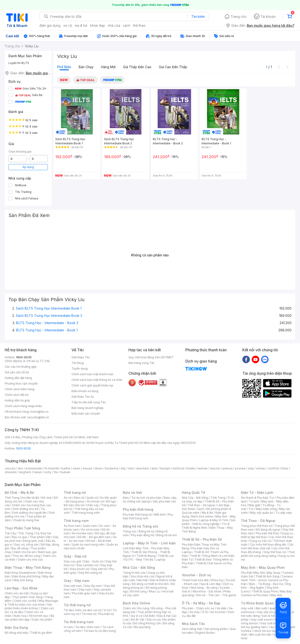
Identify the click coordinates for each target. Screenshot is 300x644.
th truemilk (52, 468)
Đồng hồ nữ (146, 531)
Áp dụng (28, 167)
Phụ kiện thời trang (138, 509)
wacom (215, 468)
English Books (205, 633)
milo (131, 468)
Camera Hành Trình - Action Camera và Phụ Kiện (267, 580)
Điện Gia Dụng (16, 627)
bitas (285, 468)
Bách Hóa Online (137, 603)
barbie (66, 468)
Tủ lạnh (254, 501)
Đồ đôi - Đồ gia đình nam (94, 537)
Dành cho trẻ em (25, 552)
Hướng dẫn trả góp (17, 400)
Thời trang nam (76, 521)
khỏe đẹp (98, 25)
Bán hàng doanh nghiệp (88, 408)
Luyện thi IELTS (19, 63)
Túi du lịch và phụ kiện (146, 498)
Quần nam (90, 526)
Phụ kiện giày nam (84, 593)
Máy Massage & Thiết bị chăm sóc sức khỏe (31, 603)
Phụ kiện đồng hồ (142, 535)
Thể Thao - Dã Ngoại (258, 521)
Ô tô (205, 612)
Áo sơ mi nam (90, 530)
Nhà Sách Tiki (193, 624)
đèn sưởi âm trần (260, 635)
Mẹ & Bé (207, 513)
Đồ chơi (47, 498)
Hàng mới (108, 67)
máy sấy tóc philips (270, 612)
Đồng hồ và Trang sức (141, 526)
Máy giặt (254, 505)
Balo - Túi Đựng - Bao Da (266, 584)
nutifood (178, 468)
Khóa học (217, 580)
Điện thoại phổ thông (26, 576)
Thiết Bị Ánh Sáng (267, 576)
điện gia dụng (50, 25)
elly (123, 468)
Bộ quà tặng (142, 627)
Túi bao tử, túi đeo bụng (100, 631)
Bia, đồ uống (20, 548)
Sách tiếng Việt (192, 629)
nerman (202, 468)
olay (251, 468)
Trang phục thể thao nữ (257, 526)
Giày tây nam (93, 586)
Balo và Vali (132, 492)
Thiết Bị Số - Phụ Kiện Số (202, 539)
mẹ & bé (81, 25)
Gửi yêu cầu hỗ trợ (17, 372)
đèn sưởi (261, 608)
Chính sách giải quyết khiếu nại (92, 385)
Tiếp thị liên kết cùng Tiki (89, 402)
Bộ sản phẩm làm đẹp (29, 618)
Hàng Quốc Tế (193, 492)
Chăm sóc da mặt (17, 593)
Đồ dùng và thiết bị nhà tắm (150, 584)
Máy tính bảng (23, 580)
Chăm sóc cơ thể (25, 601)
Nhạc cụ (154, 591)
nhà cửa (114, 25)
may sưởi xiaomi (262, 620)
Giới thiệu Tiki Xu (83, 397)
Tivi (251, 509)
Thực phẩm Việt (40, 537)
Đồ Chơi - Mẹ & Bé (19, 492)
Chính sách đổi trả (17, 395)
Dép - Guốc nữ (93, 561)
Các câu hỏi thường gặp (21, 367)
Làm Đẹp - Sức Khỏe (21, 588)
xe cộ (68, 25)
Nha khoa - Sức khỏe (207, 591)
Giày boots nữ (79, 569)
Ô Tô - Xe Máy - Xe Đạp (201, 603)
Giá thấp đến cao (137, 67)
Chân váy (92, 505)
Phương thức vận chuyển (21, 384)
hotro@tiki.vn (39, 412)
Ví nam (68, 627)
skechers (143, 468)
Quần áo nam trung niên (88, 545)
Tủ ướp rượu (284, 513)
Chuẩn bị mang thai (26, 520)
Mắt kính (160, 515)
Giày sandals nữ (87, 565)
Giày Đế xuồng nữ (90, 573)
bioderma (112, 468)
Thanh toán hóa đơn (195, 580)
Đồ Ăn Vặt (138, 620)
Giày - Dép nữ (75, 556)
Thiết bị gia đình (41, 633)
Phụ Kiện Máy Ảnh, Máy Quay (261, 573)
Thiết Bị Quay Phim (265, 591)
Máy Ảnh (276, 595)
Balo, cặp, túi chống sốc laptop (150, 500)
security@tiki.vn (38, 417)
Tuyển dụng (80, 369)
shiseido (11, 472)
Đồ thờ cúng (138, 591)
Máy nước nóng (266, 509)
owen (77, 468)
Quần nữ (92, 498)
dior (21, 468)
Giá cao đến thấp (173, 67)
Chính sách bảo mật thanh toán (92, 374)
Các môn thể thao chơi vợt (267, 546)
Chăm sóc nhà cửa (30, 560)
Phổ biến (64, 67)
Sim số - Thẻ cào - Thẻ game (216, 595)
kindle (191, 468)
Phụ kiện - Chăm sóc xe (198, 608)
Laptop (161, 560)
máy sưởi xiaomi (271, 623)
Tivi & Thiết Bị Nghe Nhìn (206, 526)
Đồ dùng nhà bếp (16, 633)
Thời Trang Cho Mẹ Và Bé (22, 498)
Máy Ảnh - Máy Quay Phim (263, 567)
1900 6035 (23, 448)
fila (56, 472)
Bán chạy (86, 67)
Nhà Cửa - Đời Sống (139, 567)
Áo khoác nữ (95, 501)
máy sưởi (247, 608)
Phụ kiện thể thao (268, 533)
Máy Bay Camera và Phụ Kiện (266, 593)
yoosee (240, 468)
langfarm (25, 472)
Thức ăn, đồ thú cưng (26, 556)
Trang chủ (238, 17)
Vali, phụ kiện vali (164, 501)
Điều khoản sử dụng (85, 391)
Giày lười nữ (99, 569)
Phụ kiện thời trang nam (148, 516)
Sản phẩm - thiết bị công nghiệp (209, 522)
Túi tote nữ (89, 614)
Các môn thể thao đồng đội (268, 545)
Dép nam (85, 590)
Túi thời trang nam (79, 622)
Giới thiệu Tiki (81, 357)
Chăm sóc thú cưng (136, 608)
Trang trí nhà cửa (134, 573)
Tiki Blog (78, 363)
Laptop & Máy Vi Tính (214, 520)
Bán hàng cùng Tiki (141, 363)
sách (127, 25)
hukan (38, 472)
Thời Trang (218, 498)
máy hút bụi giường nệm (266, 625)
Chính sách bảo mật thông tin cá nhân (97, 380)
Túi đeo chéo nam (88, 627)
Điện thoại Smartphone (20, 573)
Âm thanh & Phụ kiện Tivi (258, 498)
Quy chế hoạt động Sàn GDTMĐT (151, 357)
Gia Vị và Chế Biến (143, 616)
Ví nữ (107, 610)
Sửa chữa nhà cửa (142, 576)
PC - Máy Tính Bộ (141, 560)
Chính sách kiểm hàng (20, 389)
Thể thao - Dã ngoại (201, 505)
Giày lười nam (73, 586)
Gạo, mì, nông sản (26, 545)
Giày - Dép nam (77, 581)
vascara (10, 468)
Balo (126, 498)
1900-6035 (24, 357)
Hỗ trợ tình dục (39, 616)
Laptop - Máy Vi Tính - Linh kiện (149, 543)
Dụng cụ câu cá (260, 541)
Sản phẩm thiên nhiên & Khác (28, 606)
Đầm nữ (79, 498)
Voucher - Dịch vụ (196, 575)
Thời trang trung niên (86, 513)
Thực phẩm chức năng (27, 597)
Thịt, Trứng (26, 533)
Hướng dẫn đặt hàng (18, 378)
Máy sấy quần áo (262, 513)
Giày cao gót (72, 561)
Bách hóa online (202, 516)
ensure (88, 468)
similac (261, 468)
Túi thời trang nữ (77, 605)
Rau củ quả (19, 537)
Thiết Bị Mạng (146, 556)
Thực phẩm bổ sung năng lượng (268, 554)
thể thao (139, 25)
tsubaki (65, 472)
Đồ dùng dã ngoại (268, 530)
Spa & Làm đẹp (211, 584)
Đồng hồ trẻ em (167, 535)
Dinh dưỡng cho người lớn (29, 513)
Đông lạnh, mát (33, 541)
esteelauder (34, 468)
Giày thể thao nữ (275, 552)
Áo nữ (68, 498)
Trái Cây (10, 533)
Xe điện (222, 608)
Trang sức (130, 531)
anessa (227, 468)
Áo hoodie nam (82, 533)
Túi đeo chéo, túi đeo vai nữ (82, 610)
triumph (165, 468)
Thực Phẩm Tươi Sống (22, 528)
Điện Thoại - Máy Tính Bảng (28, 567)
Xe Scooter (218, 612)
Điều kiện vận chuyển (86, 414)
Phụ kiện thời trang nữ (137, 515)
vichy (48, 472)
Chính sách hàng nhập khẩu (23, 406)
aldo (154, 468)
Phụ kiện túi (106, 614)
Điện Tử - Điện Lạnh (257, 492)
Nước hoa (20, 616)
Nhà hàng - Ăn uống (204, 588)
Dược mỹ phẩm (42, 620)
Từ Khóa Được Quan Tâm (261, 603)
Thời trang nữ (75, 492)
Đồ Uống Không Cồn (147, 623)
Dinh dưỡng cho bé (26, 509)
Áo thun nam (72, 526)
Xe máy (195, 612)
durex (99, 468)
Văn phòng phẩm (216, 629)
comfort (274, 468)
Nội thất (142, 580)
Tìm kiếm (198, 17)
